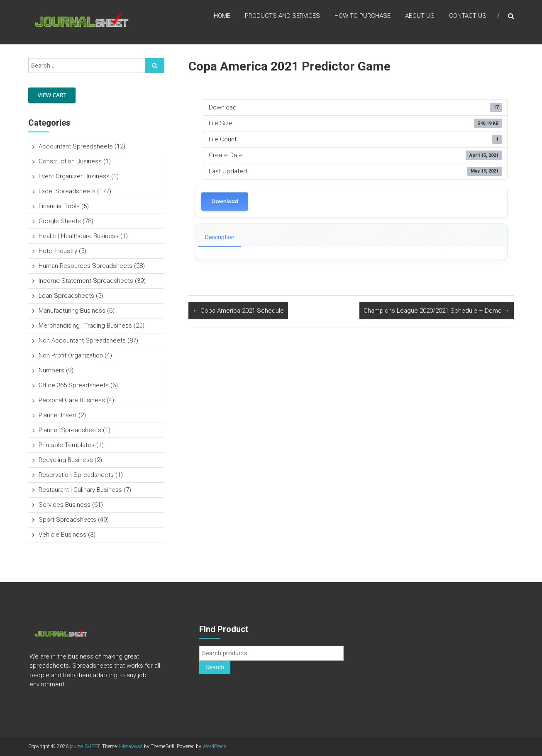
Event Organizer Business (74, 176)
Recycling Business (66, 460)
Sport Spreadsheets (67, 520)
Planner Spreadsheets (70, 430)
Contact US (468, 16)
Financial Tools (59, 206)
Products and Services (282, 16)
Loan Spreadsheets (66, 296)
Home (222, 16)
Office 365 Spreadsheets (74, 385)
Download (225, 201)
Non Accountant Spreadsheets (82, 340)
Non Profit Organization (71, 355)
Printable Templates (67, 445)
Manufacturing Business (72, 311)
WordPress (215, 746)
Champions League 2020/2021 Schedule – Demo (437, 311)
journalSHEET (85, 746)
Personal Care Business (72, 400)
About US (420, 16)
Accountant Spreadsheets (76, 146)
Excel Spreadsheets (67, 191)
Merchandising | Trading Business (85, 326)
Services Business (65, 505)
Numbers (51, 370)
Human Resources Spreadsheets (85, 266)
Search (215, 667)
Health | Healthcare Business (79, 236)
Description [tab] (220, 237)
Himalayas (131, 746)
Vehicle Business (62, 535)
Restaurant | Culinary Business (80, 490)
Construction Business (70, 161)
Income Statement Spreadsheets (86, 281)
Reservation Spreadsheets (76, 475)
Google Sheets (60, 221)
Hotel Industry (58, 251)
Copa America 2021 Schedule (238, 311)
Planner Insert (58, 415)
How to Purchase (363, 16)
